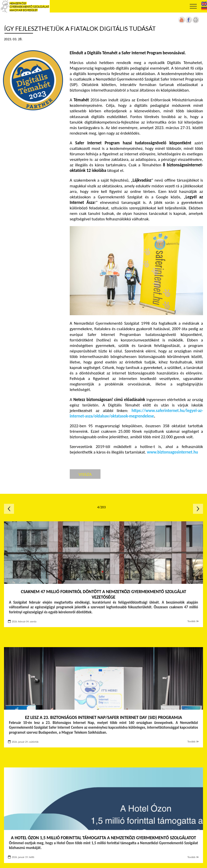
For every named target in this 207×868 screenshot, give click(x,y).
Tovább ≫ (193, 621)
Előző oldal (9, 509)
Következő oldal (198, 509)
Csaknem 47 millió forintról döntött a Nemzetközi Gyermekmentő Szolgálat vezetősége (103, 594)
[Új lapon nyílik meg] (188, 22)
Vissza (85, 474)
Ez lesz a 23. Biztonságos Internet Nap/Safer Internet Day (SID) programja (103, 717)
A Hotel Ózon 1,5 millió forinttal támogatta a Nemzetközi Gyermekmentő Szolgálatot (104, 838)
